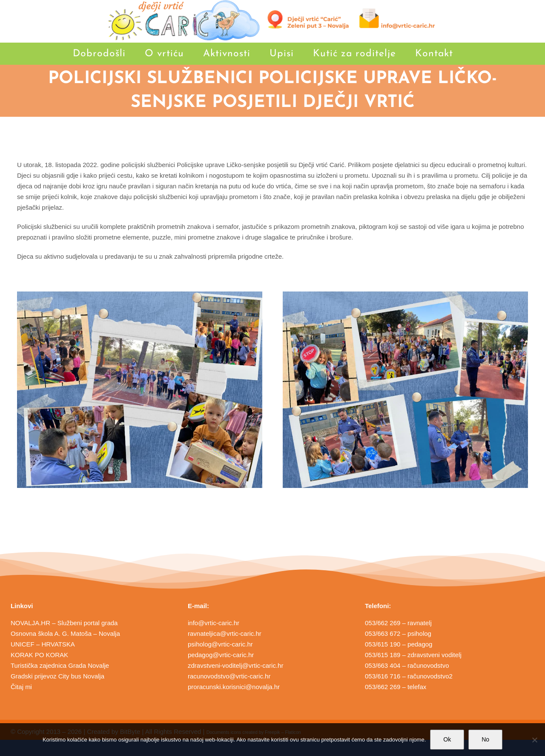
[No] (534, 740)
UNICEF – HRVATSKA (43, 644)
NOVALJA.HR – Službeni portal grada (64, 623)
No (485, 739)
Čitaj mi (21, 687)
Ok (447, 739)
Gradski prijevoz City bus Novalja (57, 676)
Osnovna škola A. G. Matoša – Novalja (65, 633)
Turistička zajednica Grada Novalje (60, 665)
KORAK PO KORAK (39, 655)
